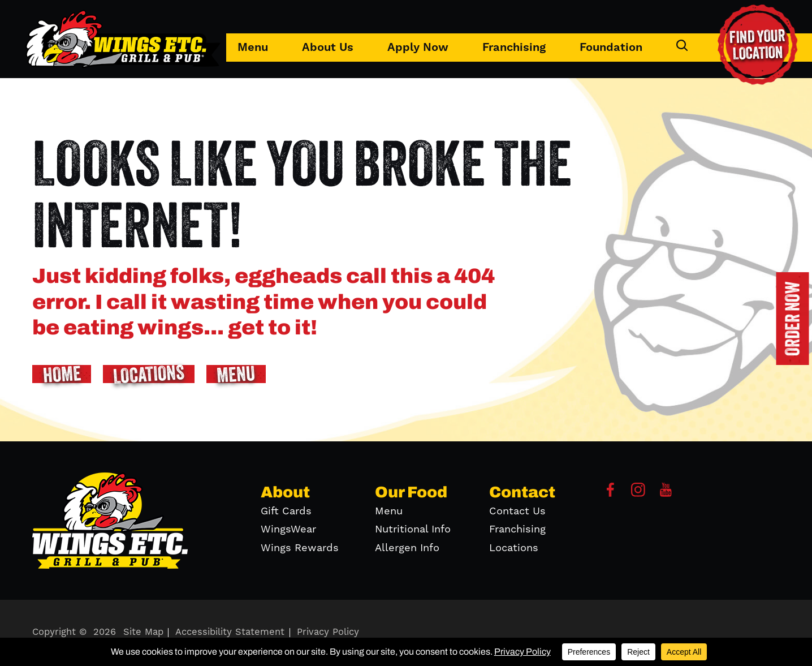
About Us (328, 48)
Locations (514, 548)
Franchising (514, 48)
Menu (253, 48)
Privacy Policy (328, 632)
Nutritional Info (413, 529)
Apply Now (418, 48)
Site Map (143, 632)
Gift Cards (286, 511)
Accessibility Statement (230, 632)
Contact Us (517, 511)
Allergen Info (407, 548)
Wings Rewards (300, 548)
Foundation (611, 48)
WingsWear (288, 529)
